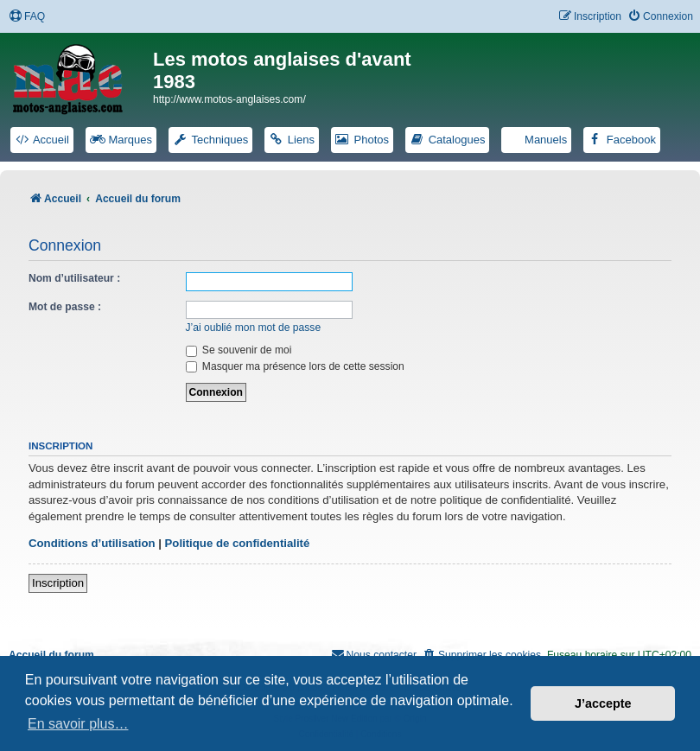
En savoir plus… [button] (78, 724)
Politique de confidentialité (238, 543)
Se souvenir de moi (239, 350)
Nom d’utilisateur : (74, 278)
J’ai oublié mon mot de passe (254, 328)
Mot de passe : (65, 307)
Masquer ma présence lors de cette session (295, 366)
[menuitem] (27, 17)
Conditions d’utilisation (92, 543)
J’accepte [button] (603, 703)
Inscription (58, 583)
